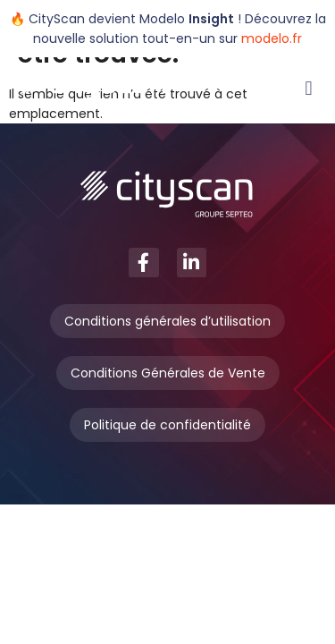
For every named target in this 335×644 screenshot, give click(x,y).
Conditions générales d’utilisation (167, 321)
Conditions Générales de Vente (168, 373)
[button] (309, 88)
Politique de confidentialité (167, 425)
